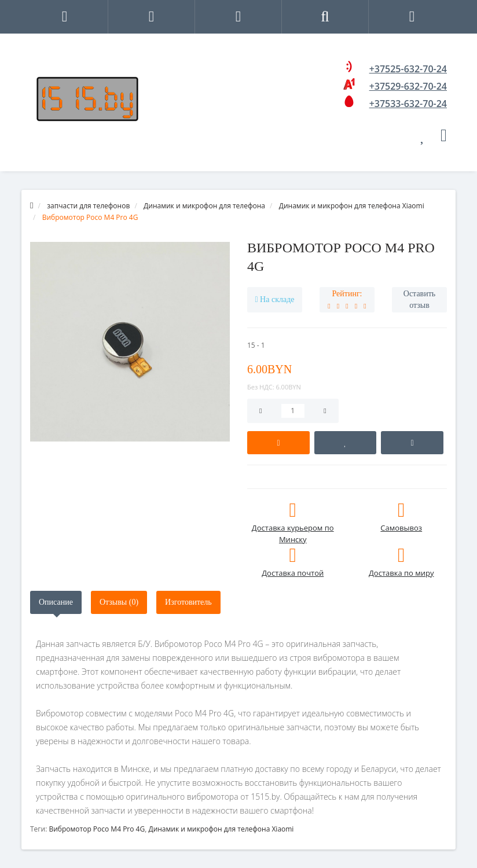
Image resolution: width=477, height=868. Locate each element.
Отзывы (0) (119, 602)
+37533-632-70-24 (408, 104)
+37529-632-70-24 (408, 86)
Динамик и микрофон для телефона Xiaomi (221, 829)
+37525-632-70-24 (408, 69)
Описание (56, 602)
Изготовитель (188, 602)
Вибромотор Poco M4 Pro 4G (97, 829)
